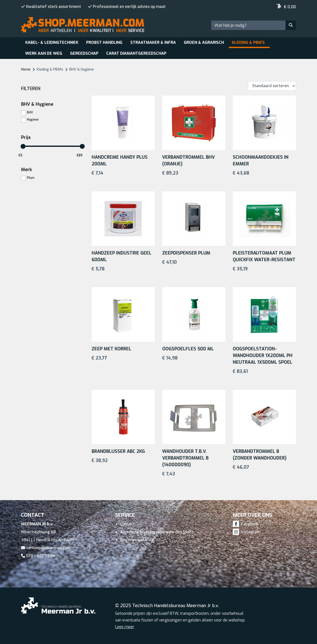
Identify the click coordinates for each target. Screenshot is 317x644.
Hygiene (33, 119)
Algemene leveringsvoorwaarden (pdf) (157, 532)
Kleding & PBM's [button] (248, 42)
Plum (31, 178)
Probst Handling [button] (104, 42)
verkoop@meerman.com (46, 548)
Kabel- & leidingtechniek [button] (52, 42)
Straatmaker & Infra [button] (153, 42)
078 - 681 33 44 (38, 556)
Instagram (247, 532)
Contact (127, 524)
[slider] (23, 146)
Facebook (246, 524)
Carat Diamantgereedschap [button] (136, 53)
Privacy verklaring (137, 540)
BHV (30, 112)
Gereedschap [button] (84, 53)
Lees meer (125, 627)
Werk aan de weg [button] (44, 53)
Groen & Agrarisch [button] (204, 42)
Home (26, 69)
